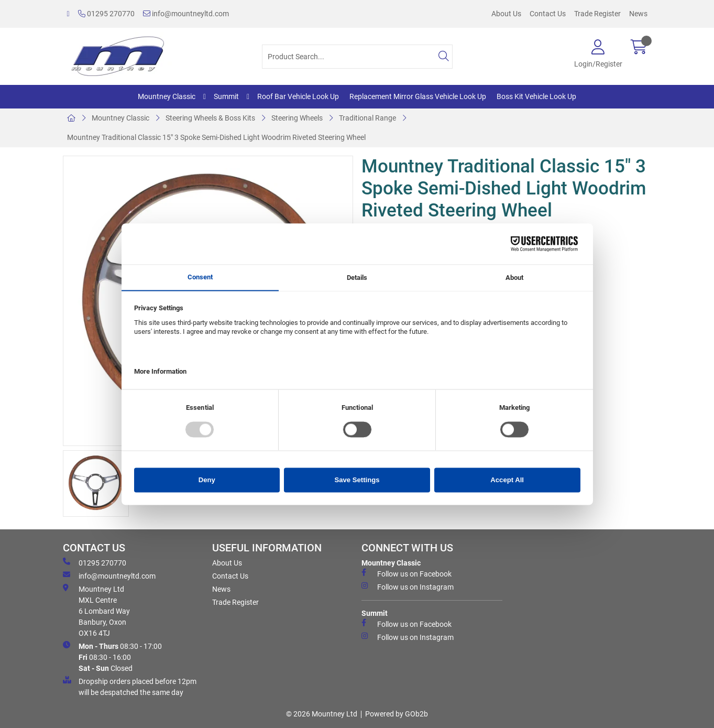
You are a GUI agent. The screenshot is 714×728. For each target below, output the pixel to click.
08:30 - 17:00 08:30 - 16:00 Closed (112, 657)
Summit (226, 96)
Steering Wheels (297, 118)
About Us (506, 14)
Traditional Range (367, 118)
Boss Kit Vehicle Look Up (536, 96)
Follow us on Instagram (408, 586)
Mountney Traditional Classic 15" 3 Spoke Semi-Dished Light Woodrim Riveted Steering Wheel (216, 137)
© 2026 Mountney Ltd (322, 714)
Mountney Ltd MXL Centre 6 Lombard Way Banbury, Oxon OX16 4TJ (96, 611)
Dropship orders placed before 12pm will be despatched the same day (130, 686)
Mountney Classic (167, 96)
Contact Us (548, 14)
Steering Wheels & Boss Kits (210, 118)
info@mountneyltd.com (186, 14)
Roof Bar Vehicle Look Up (298, 96)
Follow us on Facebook (407, 573)
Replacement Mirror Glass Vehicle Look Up (418, 96)
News (638, 14)
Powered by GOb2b (397, 714)
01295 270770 (106, 14)
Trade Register (597, 14)
